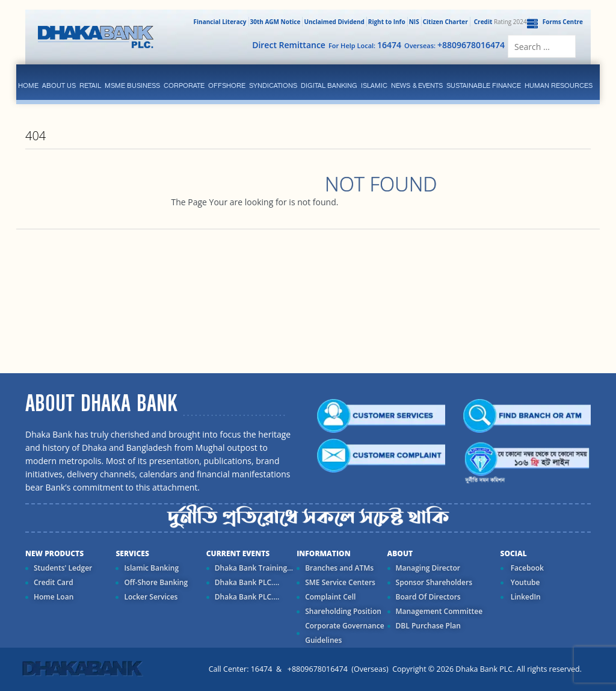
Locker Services (151, 597)
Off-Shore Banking (156, 582)
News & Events (417, 85)
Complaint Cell (330, 597)
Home (28, 85)
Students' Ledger (63, 568)
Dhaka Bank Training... (254, 568)
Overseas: (454, 45)
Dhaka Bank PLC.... (247, 582)
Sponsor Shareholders (434, 582)
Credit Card (54, 582)
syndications (273, 85)
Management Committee (439, 611)
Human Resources (559, 85)
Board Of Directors (428, 597)
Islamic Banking (151, 568)
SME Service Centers (340, 582)
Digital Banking (329, 85)
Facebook (526, 568)
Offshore (227, 85)
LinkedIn (525, 597)
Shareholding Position (343, 611)
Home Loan (54, 597)
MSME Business (132, 85)
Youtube (525, 582)
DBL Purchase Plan (428, 626)
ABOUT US (59, 85)
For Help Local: (365, 45)
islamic (374, 85)
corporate (184, 85)
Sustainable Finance (484, 85)
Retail (90, 85)
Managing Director (428, 568)
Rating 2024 (499, 22)
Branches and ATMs (339, 568)
